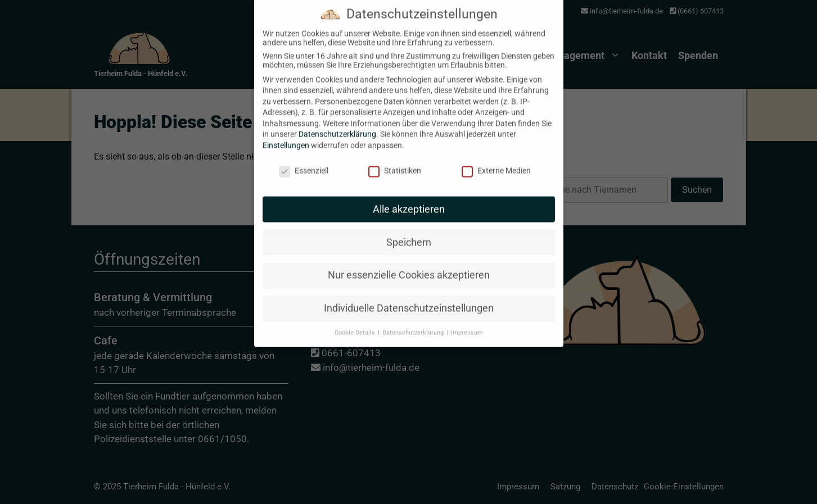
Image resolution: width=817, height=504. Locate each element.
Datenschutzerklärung (337, 124)
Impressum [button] (467, 322)
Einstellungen (286, 135)
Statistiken (395, 160)
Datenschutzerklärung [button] (414, 322)
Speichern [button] (409, 231)
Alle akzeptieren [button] (409, 198)
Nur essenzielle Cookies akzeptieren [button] (409, 265)
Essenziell (304, 160)
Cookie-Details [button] (356, 322)
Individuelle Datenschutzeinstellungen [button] (409, 298)
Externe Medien (496, 160)
